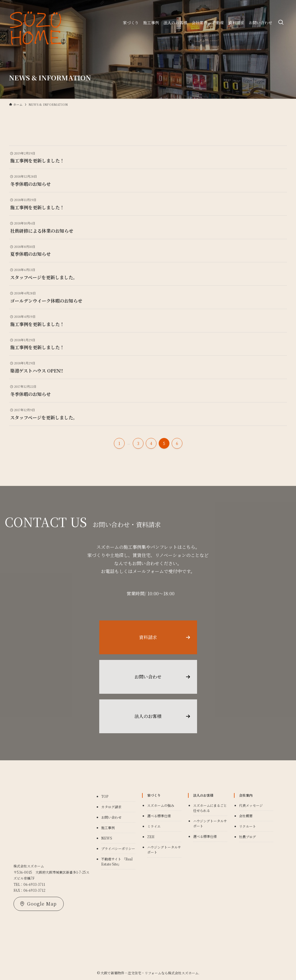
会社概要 (246, 816)
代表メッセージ (251, 805)
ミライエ (154, 826)
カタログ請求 (111, 807)
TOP (105, 796)
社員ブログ (248, 837)
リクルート (248, 826)
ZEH (151, 837)
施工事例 (108, 828)
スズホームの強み (161, 805)
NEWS (107, 838)
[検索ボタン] (281, 23)
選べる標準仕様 (159, 816)
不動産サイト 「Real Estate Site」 (117, 861)
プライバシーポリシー (118, 848)
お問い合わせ (111, 817)
